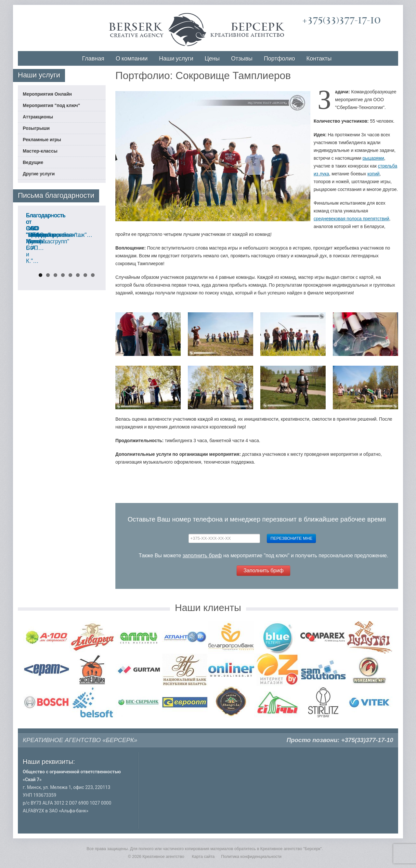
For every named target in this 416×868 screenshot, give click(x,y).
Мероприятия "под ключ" (51, 105)
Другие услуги (39, 174)
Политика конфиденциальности (251, 857)
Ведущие (33, 162)
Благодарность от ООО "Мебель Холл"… (57, 326)
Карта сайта (203, 857)
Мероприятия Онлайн (47, 94)
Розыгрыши (36, 128)
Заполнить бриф (263, 570)
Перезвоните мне (291, 538)
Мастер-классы (40, 151)
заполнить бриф (202, 556)
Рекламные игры (42, 140)
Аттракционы (38, 117)
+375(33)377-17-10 (341, 20)
